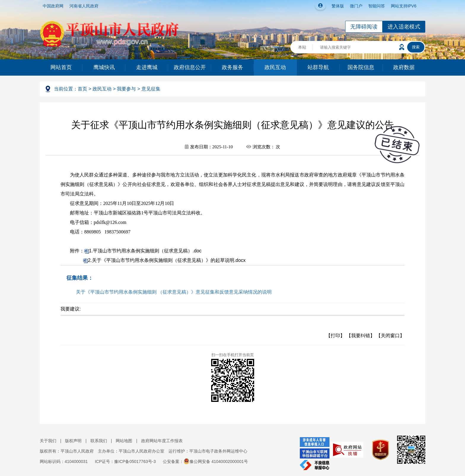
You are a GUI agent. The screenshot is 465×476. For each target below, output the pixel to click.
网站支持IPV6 (404, 6)
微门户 (356, 6)
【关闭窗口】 (390, 336)
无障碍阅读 (364, 27)
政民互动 (275, 67)
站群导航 (318, 67)
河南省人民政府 (84, 6)
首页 (82, 89)
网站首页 (61, 67)
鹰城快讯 (104, 67)
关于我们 (48, 441)
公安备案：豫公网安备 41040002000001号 (205, 461)
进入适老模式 (404, 27)
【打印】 (335, 336)
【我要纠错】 (361, 336)
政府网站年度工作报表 (162, 441)
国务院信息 (361, 67)
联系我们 (99, 441)
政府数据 (404, 67)
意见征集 (151, 89)
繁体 (336, 6)
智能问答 (377, 6)
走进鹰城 (147, 67)
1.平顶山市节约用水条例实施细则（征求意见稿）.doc (145, 251)
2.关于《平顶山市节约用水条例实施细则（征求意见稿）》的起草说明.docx (167, 260)
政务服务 (232, 67)
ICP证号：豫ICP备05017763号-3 (125, 461)
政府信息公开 (190, 67)
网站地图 (124, 441)
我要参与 (126, 89)
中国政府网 (53, 6)
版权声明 (73, 441)
